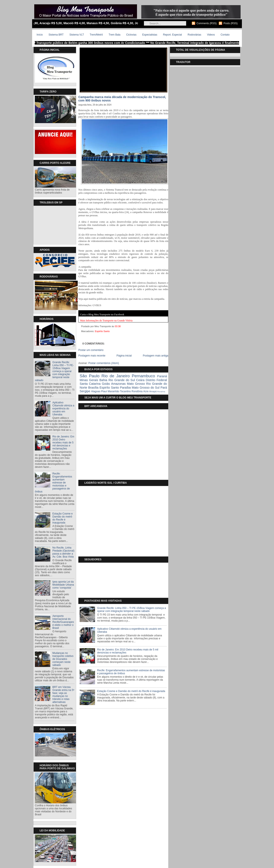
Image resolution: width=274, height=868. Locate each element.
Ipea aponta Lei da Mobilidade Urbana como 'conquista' (63, 585)
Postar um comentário (91, 350)
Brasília (93, 388)
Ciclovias (131, 35)
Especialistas (150, 35)
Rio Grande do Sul (122, 380)
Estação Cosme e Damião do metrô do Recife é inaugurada (63, 518)
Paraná (162, 376)
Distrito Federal (156, 380)
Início (40, 35)
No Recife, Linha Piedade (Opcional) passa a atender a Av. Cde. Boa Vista (63, 552)
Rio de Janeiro (116, 376)
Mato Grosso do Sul (146, 388)
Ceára (140, 380)
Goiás (106, 384)
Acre (146, 391)
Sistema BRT (56, 35)
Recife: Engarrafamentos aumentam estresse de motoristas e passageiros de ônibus (54, 483)
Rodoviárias (194, 35)
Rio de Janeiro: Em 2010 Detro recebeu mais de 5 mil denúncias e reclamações (63, 443)
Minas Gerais (89, 380)
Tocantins (125, 391)
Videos (211, 35)
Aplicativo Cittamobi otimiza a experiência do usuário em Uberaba (63, 409)
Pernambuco (143, 376)
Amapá (153, 391)
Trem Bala (115, 35)
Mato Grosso (136, 384)
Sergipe (85, 391)
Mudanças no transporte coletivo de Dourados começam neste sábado (63, 659)
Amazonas (118, 384)
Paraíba (125, 388)
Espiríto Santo (102, 331)
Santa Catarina (90, 384)
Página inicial (124, 356)
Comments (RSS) (207, 23)
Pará (164, 388)
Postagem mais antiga (156, 356)
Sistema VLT (77, 35)
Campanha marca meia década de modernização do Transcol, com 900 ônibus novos (122, 99)
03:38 (118, 326)
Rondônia (137, 391)
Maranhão (113, 391)
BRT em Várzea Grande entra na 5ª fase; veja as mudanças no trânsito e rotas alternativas (63, 695)
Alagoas (96, 391)
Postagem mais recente (92, 356)
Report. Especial (172, 35)
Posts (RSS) (231, 23)
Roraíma (161, 391)
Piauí (104, 391)
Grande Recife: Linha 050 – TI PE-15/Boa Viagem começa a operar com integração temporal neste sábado (54, 371)
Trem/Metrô (96, 35)
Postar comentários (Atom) (104, 363)
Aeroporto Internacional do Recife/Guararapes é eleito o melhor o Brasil (63, 622)
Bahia (103, 380)
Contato (225, 35)
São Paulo (90, 376)
